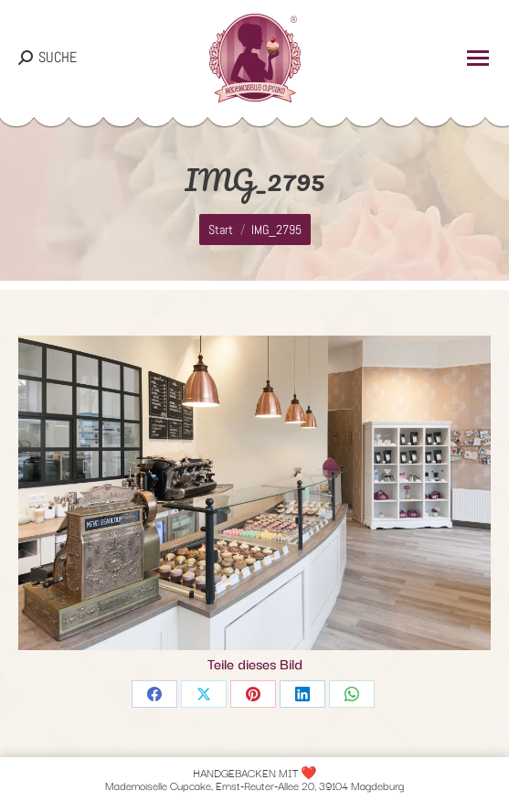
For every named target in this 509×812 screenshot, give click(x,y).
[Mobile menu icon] (478, 58)
